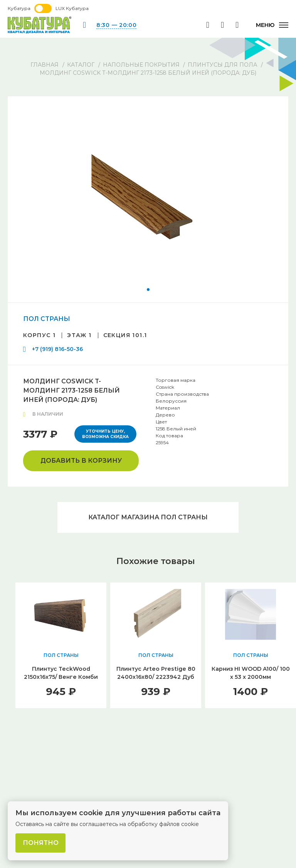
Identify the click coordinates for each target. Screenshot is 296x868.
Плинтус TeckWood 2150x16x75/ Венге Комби (61, 673)
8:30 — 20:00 (116, 25)
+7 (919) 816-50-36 (57, 349)
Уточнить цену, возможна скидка (105, 434)
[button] (148, 290)
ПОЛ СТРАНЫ (47, 319)
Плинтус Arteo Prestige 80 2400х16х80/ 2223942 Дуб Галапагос (156, 677)
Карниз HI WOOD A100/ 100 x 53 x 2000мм (251, 673)
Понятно (41, 843)
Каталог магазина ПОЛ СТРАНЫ (148, 517)
